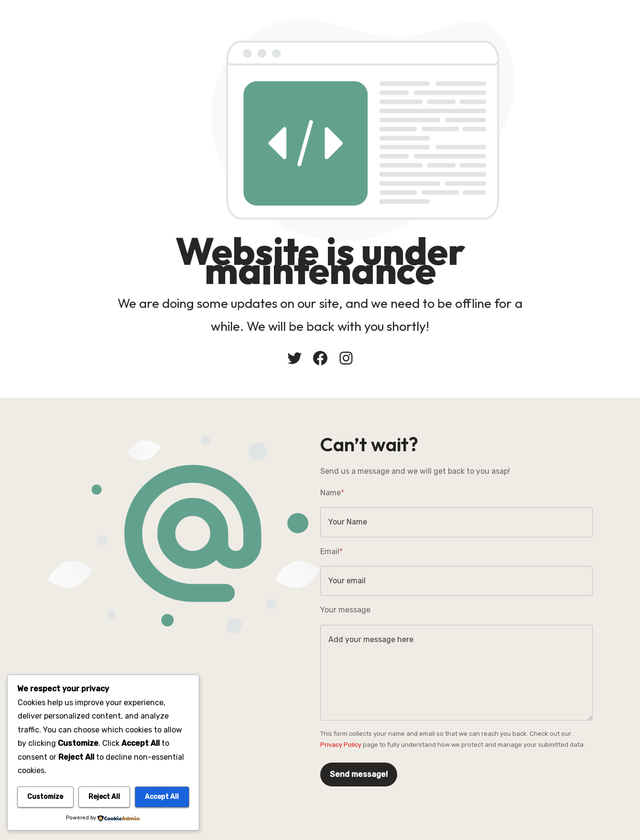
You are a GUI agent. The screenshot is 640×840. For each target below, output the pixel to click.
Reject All (104, 797)
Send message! (359, 774)
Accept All (162, 797)
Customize (45, 797)
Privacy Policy (341, 745)
